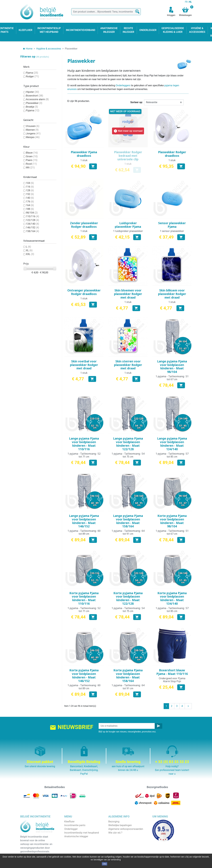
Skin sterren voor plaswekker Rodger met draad (128, 365)
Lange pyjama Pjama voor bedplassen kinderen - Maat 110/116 (84, 444)
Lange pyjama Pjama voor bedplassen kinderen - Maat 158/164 (128, 521)
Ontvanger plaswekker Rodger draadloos (84, 292)
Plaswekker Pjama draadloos (84, 154)
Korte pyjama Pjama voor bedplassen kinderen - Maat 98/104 (172, 521)
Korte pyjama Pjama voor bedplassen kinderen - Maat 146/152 (84, 676)
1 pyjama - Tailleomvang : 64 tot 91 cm (128, 532)
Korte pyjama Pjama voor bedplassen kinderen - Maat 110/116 (84, 598)
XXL (30, 254)
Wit (30, 168)
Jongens (33, 134)
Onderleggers (123, 85)
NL (190, 2)
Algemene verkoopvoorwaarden (126, 829)
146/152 (33, 228)
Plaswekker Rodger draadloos (172, 154)
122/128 (33, 220)
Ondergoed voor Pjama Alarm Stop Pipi (172, 680)
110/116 (33, 216)
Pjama (32, 73)
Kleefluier (69, 822)
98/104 (32, 213)
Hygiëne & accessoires (77, 848)
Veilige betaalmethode (121, 836)
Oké (105, 864)
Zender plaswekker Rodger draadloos (84, 225)
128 (30, 190)
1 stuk (84, 160)
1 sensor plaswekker (172, 231)
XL (29, 250)
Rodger (32, 76)
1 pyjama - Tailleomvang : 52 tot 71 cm (84, 455)
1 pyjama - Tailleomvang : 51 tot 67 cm (172, 378)
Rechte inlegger (73, 840)
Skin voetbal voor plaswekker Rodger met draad (84, 365)
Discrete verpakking (119, 840)
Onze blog (114, 848)
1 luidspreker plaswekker (128, 231)
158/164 (33, 231)
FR (187, 2)
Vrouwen (33, 126)
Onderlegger (71, 829)
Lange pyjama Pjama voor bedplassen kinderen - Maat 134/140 (172, 444)
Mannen (32, 130)
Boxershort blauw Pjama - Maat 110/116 (172, 672)
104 (30, 183)
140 (30, 198)
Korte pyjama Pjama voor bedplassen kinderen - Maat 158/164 (128, 676)
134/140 (33, 224)
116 (30, 187)
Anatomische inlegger (76, 836)
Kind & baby (71, 844)
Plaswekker (34, 103)
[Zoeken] (106, 12)
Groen (32, 156)
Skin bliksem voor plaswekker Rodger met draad (172, 294)
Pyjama (33, 110)
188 (30, 209)
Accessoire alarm (37, 99)
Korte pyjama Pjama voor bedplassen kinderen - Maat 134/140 (172, 598)
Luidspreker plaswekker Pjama (128, 225)
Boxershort (35, 96)
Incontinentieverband (76, 851)
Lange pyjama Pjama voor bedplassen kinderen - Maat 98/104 (172, 367)
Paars (32, 160)
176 (30, 202)
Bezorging (114, 822)
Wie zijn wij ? (115, 833)
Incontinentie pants (75, 825)
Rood (31, 164)
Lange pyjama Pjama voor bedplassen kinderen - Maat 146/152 (84, 521)
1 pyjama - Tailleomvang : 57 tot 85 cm (172, 455)
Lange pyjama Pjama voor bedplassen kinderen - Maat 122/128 (128, 444)
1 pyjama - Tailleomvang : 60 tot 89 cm (84, 532)
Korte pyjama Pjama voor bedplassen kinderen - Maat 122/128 (128, 598)
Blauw (32, 153)
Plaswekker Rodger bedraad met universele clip (128, 156)
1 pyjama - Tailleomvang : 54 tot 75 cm (128, 455)
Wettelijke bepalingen (120, 825)
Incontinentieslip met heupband (82, 833)
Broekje (32, 107)
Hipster (33, 92)
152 (30, 194)
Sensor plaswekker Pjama (172, 225)
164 (30, 205)
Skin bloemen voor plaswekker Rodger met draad (128, 294)
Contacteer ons (117, 844)
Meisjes (33, 137)
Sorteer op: (137, 102)
